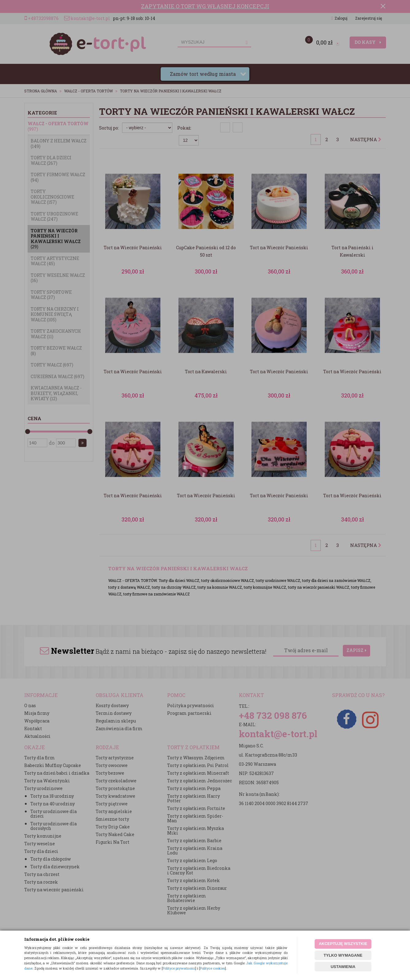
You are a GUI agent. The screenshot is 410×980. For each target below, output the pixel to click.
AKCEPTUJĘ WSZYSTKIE (343, 944)
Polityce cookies (213, 968)
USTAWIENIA (343, 967)
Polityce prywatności (179, 968)
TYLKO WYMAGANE (343, 955)
